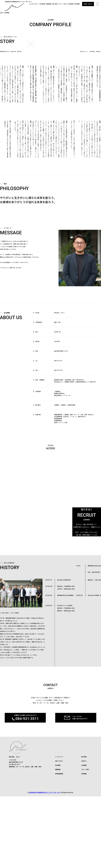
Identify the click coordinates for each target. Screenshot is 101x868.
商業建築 (49, 4)
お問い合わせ (88, 4)
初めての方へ (59, 836)
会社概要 (71, 4)
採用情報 (77, 4)
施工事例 (55, 4)
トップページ (59, 832)
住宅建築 (42, 4)
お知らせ (84, 836)
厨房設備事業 (59, 849)
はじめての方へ (34, 4)
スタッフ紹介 (63, 4)
